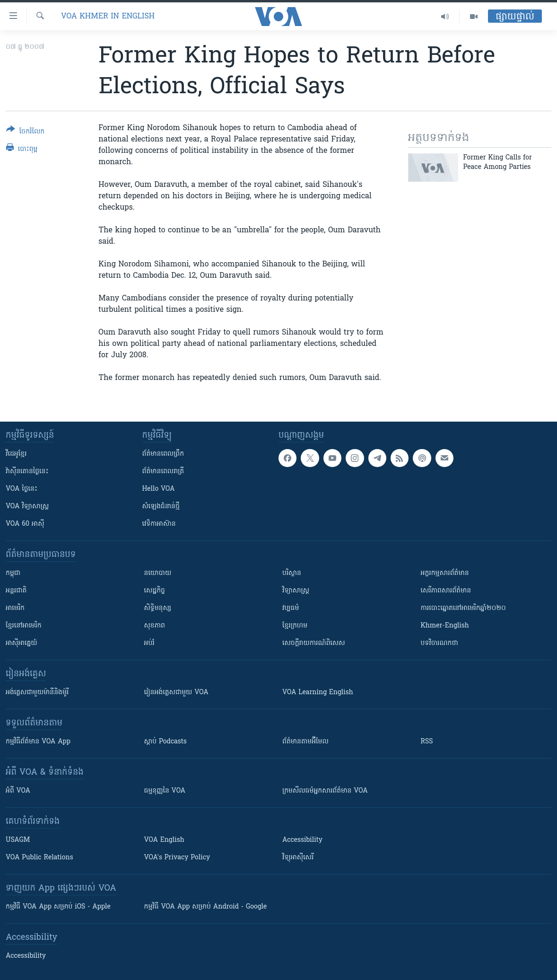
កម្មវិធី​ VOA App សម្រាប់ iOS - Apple (58, 907)
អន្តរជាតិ (16, 591)
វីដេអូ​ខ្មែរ (16, 454)
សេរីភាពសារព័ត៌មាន (446, 591)
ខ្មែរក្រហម (295, 626)
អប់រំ (149, 643)
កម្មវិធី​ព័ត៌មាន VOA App (38, 742)
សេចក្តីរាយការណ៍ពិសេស (314, 643)
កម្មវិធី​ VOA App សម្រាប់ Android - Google (206, 907)
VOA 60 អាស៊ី (25, 524)
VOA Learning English (318, 693)
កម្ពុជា (13, 573)
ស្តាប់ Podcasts (165, 742)
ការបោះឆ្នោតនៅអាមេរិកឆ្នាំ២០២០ (463, 608)
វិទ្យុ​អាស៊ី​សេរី (298, 858)
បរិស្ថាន (292, 573)
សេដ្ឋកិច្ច (155, 591)
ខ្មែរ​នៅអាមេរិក (24, 626)
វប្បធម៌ (291, 608)
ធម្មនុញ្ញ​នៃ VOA (165, 791)
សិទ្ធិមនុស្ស (158, 608)
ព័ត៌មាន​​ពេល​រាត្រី (163, 472)
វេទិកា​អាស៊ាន (159, 524)
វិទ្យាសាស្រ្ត (296, 591)
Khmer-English (445, 626)
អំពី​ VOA (18, 791)
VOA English (164, 840)
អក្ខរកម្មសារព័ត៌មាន (445, 573)
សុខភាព (155, 626)
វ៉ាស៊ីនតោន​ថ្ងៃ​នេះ (27, 472)
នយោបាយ (158, 573)
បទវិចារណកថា (440, 643)
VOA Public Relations (39, 858)
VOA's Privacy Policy (177, 858)
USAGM (18, 840)
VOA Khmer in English (108, 17)
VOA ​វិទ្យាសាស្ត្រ (27, 507)
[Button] (25, 132)
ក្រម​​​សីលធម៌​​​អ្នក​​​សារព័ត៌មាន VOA (325, 791)
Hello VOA (159, 489)
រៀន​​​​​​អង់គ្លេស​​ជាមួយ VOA (176, 693)
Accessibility (302, 840)
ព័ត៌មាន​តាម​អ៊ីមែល (305, 742)
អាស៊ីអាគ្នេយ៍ (22, 643)
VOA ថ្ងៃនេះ (22, 489)
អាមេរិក (15, 608)
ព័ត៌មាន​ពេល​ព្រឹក (163, 454)
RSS (427, 742)
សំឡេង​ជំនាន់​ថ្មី (161, 507)
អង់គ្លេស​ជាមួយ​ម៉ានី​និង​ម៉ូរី (37, 693)
